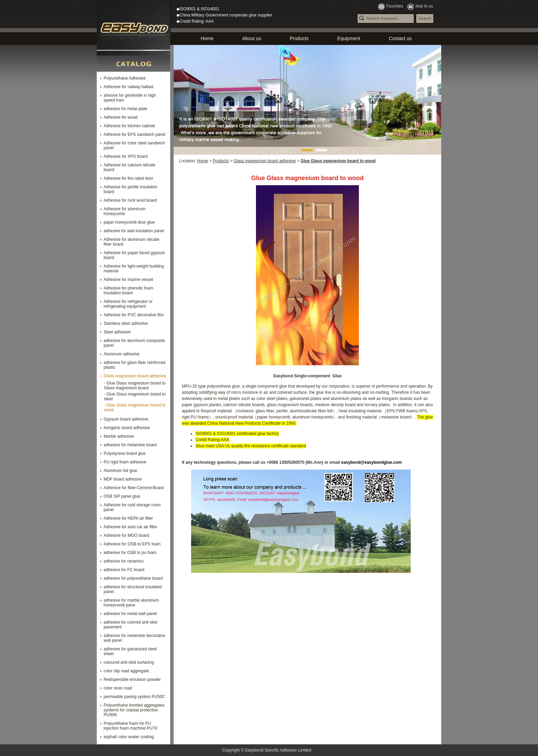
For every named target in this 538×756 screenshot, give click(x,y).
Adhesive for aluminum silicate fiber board (131, 242)
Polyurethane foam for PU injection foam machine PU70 (130, 726)
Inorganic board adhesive (127, 428)
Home (207, 38)
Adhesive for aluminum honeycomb (125, 211)
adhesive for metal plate (125, 109)
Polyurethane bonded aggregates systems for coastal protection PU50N (134, 710)
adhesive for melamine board (130, 445)
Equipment (349, 38)
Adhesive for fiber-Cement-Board (134, 488)
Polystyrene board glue (125, 453)
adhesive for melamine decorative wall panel (134, 638)
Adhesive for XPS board (126, 156)
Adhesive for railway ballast (128, 87)
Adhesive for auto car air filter (130, 527)
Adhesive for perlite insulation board (131, 189)
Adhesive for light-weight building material (134, 269)
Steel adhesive (117, 332)
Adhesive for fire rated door (128, 178)
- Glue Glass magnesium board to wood (135, 407)
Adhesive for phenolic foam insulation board (128, 291)
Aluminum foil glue (120, 471)
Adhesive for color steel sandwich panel (134, 145)
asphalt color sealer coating (129, 737)
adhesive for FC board (124, 570)
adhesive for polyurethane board (133, 578)
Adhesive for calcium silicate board (130, 167)
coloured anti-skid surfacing (129, 662)
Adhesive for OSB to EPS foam (132, 544)
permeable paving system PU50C (134, 697)
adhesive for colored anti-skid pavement (130, 625)
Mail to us (420, 6)
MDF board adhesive (123, 479)
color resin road (118, 688)
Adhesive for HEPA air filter (128, 518)
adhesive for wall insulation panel (134, 231)
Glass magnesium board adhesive (135, 376)
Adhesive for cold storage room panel (132, 507)
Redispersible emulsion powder (132, 680)
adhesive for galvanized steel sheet (130, 651)
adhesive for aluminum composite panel (134, 343)
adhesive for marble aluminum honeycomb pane (131, 603)
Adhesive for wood (121, 117)
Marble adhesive (119, 436)
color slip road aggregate (126, 671)
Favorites (391, 6)
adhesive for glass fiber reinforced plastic (134, 365)
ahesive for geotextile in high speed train (130, 98)
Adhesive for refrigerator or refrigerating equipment (128, 304)
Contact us (400, 38)
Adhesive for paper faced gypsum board (134, 255)
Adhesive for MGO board (126, 535)
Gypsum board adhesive (126, 419)
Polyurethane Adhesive (125, 78)
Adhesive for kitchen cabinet (129, 126)
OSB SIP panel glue (122, 496)
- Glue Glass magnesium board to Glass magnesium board (135, 386)
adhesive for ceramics (124, 561)
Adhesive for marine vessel (128, 280)
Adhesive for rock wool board (130, 200)
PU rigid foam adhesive (125, 462)
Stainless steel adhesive (126, 323)
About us (252, 38)
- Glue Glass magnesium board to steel (135, 397)
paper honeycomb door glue (129, 222)
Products (299, 38)
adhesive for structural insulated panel (133, 589)
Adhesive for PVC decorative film (134, 315)
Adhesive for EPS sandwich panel (134, 134)
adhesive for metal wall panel (130, 614)
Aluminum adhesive (122, 354)
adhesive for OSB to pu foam (130, 553)
